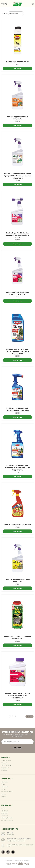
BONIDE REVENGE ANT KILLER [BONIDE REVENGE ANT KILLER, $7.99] (17, 62)
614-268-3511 (10, 835)
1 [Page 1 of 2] (11, 716)
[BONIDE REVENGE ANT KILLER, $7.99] (17, 40)
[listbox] (16, 13)
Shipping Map (6, 760)
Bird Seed (5, 782)
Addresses (5, 813)
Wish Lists (5, 815)
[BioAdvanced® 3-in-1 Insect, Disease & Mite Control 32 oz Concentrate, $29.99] (17, 328)
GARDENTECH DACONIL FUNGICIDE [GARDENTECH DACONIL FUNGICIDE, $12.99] (18, 525)
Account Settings (7, 820)
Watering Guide (6, 765)
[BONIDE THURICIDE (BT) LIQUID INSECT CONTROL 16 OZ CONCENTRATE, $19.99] (17, 672)
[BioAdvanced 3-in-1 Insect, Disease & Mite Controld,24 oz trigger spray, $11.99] (17, 444)
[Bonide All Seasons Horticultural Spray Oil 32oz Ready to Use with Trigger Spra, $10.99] (17, 152)
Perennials (5, 787)
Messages (5, 811)
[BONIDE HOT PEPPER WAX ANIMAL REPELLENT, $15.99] (17, 558)
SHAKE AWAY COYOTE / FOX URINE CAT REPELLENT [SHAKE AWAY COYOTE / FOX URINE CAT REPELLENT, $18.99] (17, 638)
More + (4, 796)
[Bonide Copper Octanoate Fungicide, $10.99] (17, 95)
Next (30, 716)
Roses (3, 794)
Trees (3, 784)
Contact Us (5, 768)
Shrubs (4, 789)
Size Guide (5, 763)
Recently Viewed (7, 818)
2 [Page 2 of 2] (15, 716)
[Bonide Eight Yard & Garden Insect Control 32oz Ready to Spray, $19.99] (17, 211)
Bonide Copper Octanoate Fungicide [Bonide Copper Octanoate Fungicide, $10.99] (18, 118)
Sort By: (5, 13)
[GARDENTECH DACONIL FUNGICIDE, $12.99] (17, 503)
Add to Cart (18, 68)
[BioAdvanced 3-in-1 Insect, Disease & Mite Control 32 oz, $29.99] (17, 387)
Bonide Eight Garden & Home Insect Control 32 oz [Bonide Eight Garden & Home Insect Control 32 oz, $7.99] (18, 293)
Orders (4, 808)
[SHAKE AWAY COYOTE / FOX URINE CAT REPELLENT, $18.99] (17, 615)
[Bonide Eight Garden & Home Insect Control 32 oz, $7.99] (17, 271)
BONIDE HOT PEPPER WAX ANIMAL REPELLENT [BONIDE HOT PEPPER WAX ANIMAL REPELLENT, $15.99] (18, 581)
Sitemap (4, 770)
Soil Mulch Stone (7, 792)
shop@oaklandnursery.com (16, 841)
